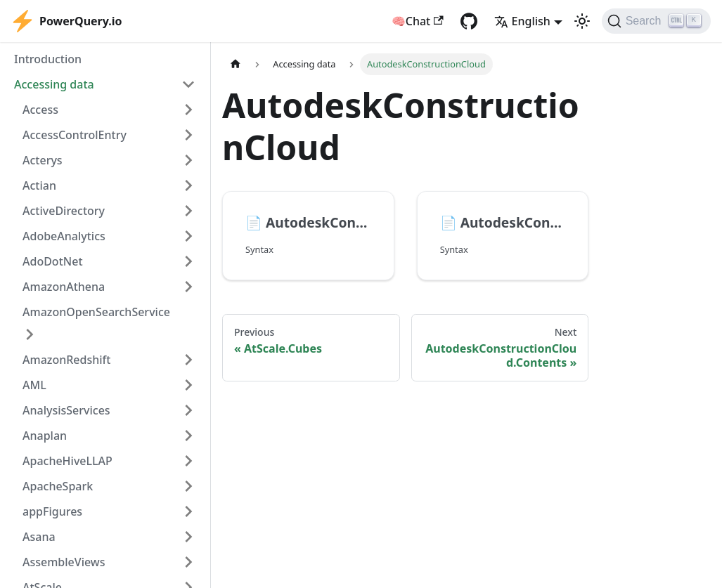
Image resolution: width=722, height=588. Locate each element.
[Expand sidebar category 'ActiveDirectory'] (188, 211)
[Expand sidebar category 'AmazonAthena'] (188, 287)
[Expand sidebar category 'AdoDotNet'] (188, 261)
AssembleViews (64, 562)
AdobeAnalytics (64, 236)
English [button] (522, 21)
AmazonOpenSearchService (96, 312)
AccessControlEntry (75, 135)
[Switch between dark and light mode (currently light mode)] (582, 21)
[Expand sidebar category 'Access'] (188, 110)
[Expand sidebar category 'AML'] (188, 385)
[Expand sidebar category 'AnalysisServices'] (188, 410)
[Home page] (236, 64)
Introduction (48, 59)
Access (40, 110)
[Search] (656, 21)
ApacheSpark (58, 486)
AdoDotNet (53, 261)
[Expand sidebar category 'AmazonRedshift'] (188, 360)
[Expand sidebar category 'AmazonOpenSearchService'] (30, 334)
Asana (39, 537)
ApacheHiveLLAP (67, 461)
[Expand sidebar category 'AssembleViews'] (188, 562)
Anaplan (45, 436)
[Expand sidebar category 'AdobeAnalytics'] (188, 236)
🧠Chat (418, 21)
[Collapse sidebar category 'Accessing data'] (188, 84)
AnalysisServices (66, 410)
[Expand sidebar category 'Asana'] (188, 537)
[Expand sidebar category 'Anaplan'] (188, 436)
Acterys (43, 160)
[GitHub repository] (469, 21)
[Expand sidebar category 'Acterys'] (188, 160)
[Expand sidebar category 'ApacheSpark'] (188, 486)
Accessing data (54, 84)
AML (34, 385)
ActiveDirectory (64, 211)
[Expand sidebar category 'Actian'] (188, 185)
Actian (39, 185)
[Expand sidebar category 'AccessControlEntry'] (188, 135)
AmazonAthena (64, 287)
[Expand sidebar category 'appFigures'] (188, 511)
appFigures (52, 511)
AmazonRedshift (66, 360)
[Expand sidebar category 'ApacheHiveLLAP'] (188, 461)
